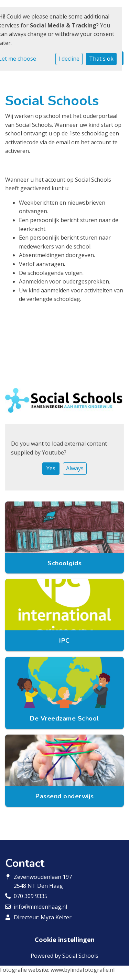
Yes (51, 468)
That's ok (101, 59)
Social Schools (80, 956)
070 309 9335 (31, 896)
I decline (69, 59)
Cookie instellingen (65, 940)
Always (75, 468)
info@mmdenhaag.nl (40, 907)
